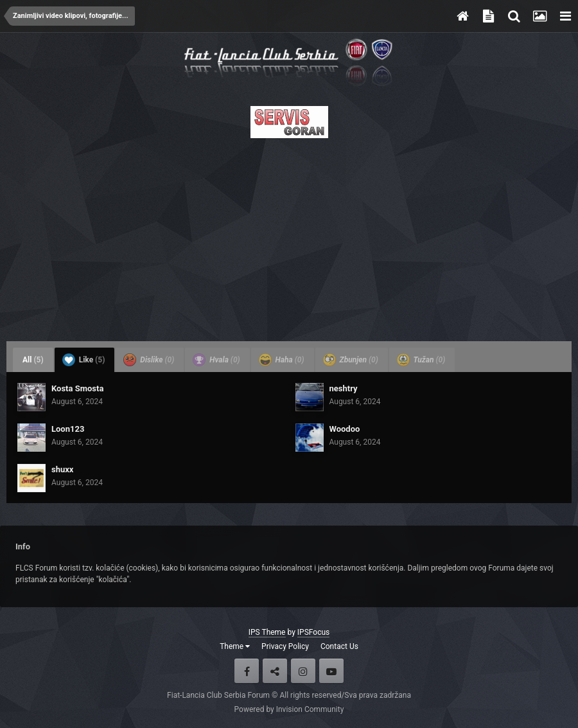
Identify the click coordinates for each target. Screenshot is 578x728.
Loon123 (68, 429)
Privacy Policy (285, 646)
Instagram (303, 671)
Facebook (247, 671)
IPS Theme (267, 632)
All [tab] (33, 360)
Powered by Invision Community (289, 709)
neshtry (344, 388)
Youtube (331, 671)
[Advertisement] (289, 236)
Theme (235, 646)
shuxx (62, 469)
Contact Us (339, 646)
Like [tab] (84, 360)
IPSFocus (313, 632)
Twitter (275, 671)
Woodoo (345, 429)
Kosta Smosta (77, 388)
